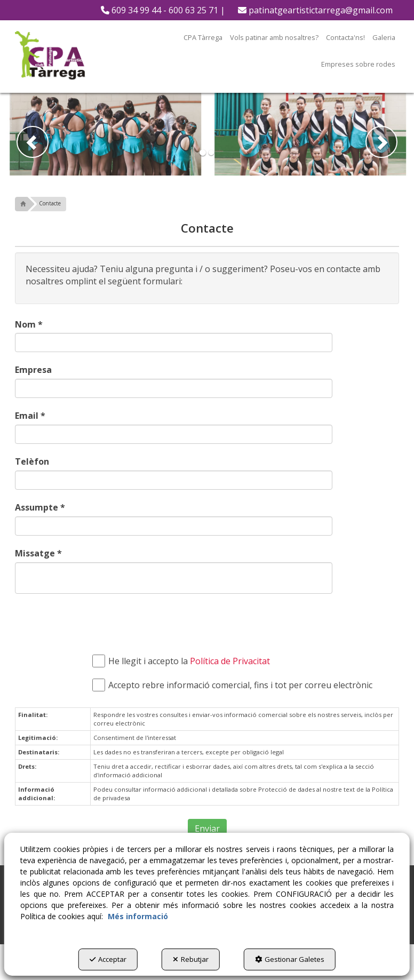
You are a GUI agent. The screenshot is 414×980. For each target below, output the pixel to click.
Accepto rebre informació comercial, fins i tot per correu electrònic (235, 685)
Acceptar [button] (108, 959)
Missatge (38, 553)
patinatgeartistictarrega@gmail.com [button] (315, 10)
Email (30, 416)
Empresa (33, 370)
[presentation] (163, 623)
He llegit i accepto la (184, 661)
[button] (163, 10)
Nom (29, 324)
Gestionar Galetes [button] (290, 959)
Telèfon (32, 461)
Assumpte (40, 507)
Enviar (207, 828)
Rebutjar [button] (191, 959)
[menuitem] (163, 10)
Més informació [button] (138, 916)
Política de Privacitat (230, 661)
